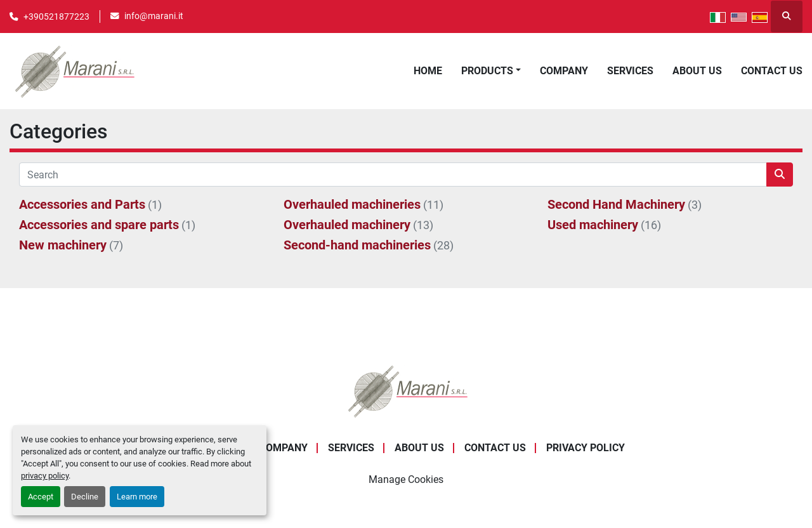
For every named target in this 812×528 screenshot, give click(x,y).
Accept (41, 497)
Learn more (137, 497)
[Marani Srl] (406, 391)
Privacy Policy (586, 448)
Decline (85, 497)
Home (428, 71)
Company (564, 71)
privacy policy (45, 476)
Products (487, 71)
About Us (697, 71)
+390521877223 (56, 16)
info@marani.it (154, 16)
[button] (491, 71)
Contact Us (772, 71)
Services (630, 71)
